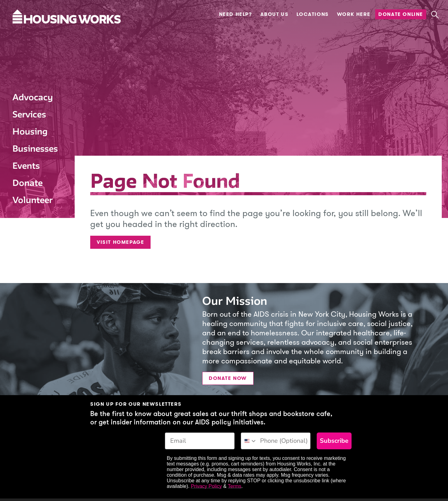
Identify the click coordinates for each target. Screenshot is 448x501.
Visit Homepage (120, 242)
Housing (30, 131)
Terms (235, 486)
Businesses (35, 149)
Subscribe (334, 441)
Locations (313, 14)
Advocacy (33, 97)
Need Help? (236, 14)
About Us (275, 14)
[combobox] (249, 441)
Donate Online (401, 14)
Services (29, 114)
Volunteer (33, 200)
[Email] (200, 441)
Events (26, 166)
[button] (435, 15)
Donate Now (228, 378)
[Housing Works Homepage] (33, 33)
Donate (28, 183)
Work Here (354, 14)
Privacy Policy (206, 486)
